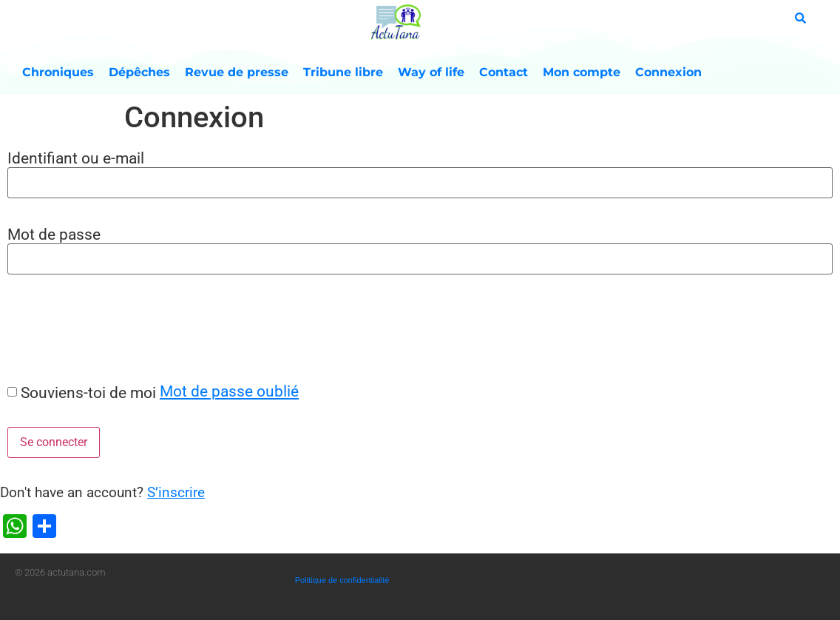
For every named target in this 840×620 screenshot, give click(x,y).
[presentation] (112, 328)
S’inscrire (176, 492)
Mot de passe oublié (229, 391)
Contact (504, 72)
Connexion (668, 72)
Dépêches (139, 72)
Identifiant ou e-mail (76, 158)
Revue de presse (237, 72)
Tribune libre (343, 72)
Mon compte (582, 72)
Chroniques (58, 72)
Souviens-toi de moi (88, 392)
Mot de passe (54, 234)
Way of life (431, 72)
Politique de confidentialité (342, 580)
